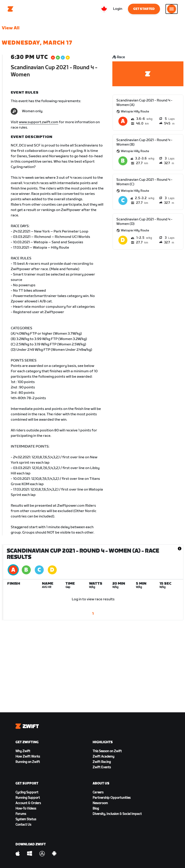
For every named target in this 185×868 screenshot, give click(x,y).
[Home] (11, 9)
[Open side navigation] (172, 9)
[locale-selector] (104, 9)
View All (11, 28)
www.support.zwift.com (39, 122)
